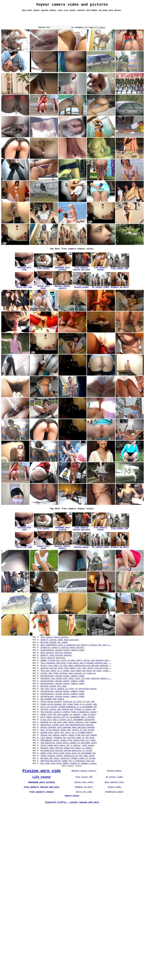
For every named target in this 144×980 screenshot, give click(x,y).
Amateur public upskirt (84, 801)
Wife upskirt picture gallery (56, 662)
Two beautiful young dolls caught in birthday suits (69, 769)
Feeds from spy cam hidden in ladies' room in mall (68, 735)
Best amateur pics (114, 814)
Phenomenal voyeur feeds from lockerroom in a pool (68, 766)
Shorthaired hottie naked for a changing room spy (67, 790)
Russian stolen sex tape (53, 702)
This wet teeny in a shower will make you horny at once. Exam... (76, 683)
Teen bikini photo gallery (55, 644)
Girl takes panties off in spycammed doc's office (67, 738)
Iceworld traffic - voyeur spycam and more (72, 836)
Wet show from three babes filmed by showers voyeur (69, 793)
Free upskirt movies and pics (42, 819)
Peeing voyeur (114, 801)
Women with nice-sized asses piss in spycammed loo (68, 781)
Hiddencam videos (114, 825)
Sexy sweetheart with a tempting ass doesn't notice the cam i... (76, 653)
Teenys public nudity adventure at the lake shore (67, 784)
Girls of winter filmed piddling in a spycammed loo (69, 726)
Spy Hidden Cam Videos (52, 717)
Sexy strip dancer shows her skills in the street (67, 753)
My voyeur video (114, 808)
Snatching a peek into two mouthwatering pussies (67, 747)
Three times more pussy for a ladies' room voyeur (67, 772)
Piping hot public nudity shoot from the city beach (69, 759)
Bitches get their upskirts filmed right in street (68, 787)
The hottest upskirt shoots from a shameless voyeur (69, 732)
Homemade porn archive (42, 814)
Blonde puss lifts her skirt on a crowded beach (66, 756)
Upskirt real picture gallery (56, 665)
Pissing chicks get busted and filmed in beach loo (68, 729)
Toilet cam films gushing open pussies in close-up (68, 686)
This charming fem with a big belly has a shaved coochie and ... (76, 674)
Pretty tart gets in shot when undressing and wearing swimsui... (76, 677)
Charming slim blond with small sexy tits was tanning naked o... (76, 692)
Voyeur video (114, 819)
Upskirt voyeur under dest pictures (60, 647)
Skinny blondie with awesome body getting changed (67, 750)
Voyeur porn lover (84, 814)
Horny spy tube (84, 825)
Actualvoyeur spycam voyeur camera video (62, 659)
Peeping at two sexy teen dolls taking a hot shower (69, 744)
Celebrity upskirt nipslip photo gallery (62, 656)
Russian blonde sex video (54, 650)
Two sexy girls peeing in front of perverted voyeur (69, 705)
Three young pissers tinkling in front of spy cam (67, 720)
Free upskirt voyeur (42, 825)
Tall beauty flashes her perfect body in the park (67, 762)
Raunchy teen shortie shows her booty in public (66, 775)
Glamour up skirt (84, 819)
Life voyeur (42, 808)
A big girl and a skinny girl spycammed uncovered (67, 741)
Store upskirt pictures (53, 668)
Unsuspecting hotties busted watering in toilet (66, 778)
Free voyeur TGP (84, 808)
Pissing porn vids (42, 801)
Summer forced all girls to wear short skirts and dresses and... (76, 671)
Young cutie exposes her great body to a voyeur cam (69, 723)
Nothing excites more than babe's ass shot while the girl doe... (76, 680)
